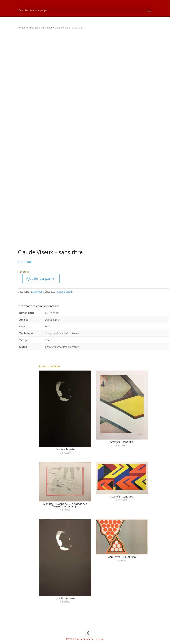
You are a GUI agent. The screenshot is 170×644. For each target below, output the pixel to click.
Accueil (22, 28)
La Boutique (34, 28)
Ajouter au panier (41, 278)
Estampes (47, 28)
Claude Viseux (65, 292)
